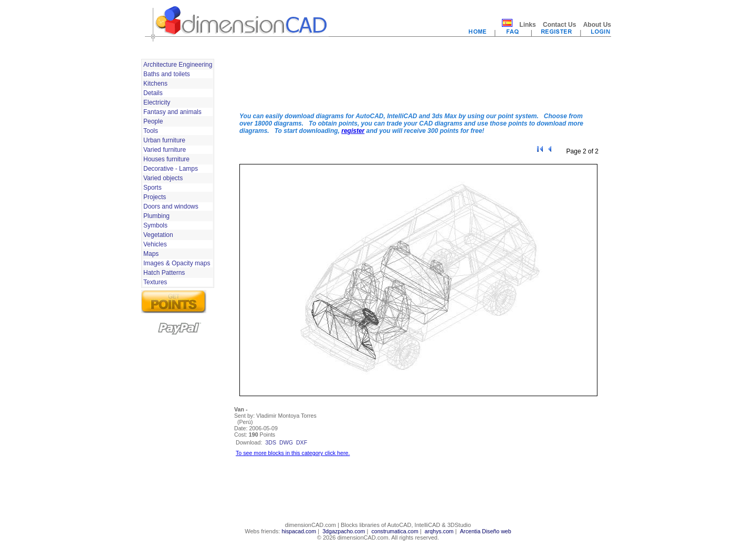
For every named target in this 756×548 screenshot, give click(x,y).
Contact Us (559, 25)
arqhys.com (439, 531)
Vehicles (155, 244)
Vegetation (158, 235)
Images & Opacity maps (177, 263)
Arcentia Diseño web (486, 531)
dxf (302, 442)
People (153, 121)
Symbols (155, 225)
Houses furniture (166, 159)
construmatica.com (395, 531)
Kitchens (155, 84)
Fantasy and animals (172, 112)
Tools (151, 131)
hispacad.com (299, 531)
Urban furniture (164, 140)
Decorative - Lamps (171, 169)
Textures (155, 282)
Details (153, 93)
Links (527, 25)
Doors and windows (171, 206)
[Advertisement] (418, 80)
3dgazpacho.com (344, 531)
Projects (155, 197)
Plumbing (156, 216)
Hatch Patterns (164, 273)
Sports (153, 188)
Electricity (157, 102)
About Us (597, 25)
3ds (271, 442)
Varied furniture (165, 150)
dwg (286, 442)
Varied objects (163, 178)
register (353, 131)
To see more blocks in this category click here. (293, 453)
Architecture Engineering (178, 65)
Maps (151, 254)
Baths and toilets (167, 74)
